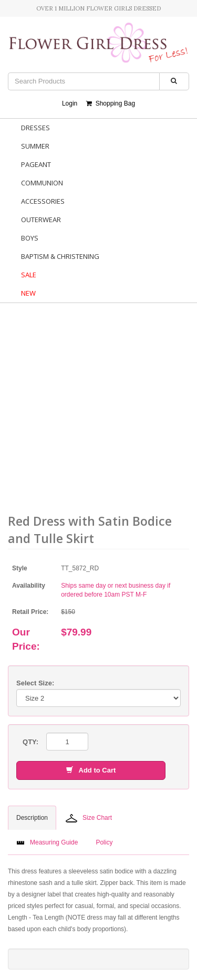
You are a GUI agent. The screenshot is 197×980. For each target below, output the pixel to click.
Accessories (43, 201)
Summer (35, 146)
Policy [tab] (104, 842)
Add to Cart (91, 770)
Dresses (35, 128)
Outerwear (41, 220)
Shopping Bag (111, 103)
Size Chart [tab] (89, 818)
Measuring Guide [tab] (47, 842)
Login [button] (70, 103)
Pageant (36, 164)
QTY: (30, 742)
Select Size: (35, 683)
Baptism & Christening (60, 256)
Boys (30, 238)
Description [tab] (32, 818)
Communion (42, 183)
